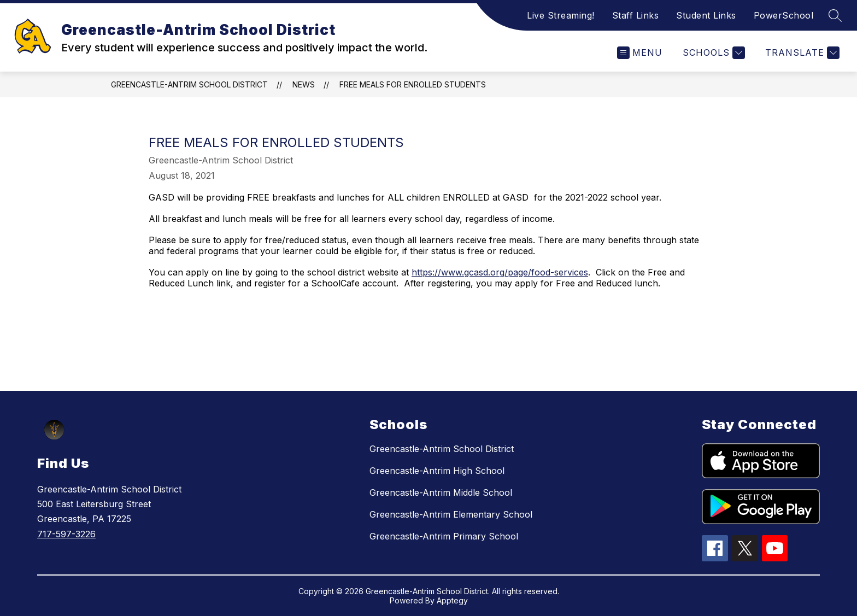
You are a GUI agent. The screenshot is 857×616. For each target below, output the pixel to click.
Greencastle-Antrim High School (437, 471)
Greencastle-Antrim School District (189, 84)
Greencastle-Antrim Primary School (444, 536)
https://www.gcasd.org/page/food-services (500, 272)
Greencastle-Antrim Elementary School (451, 514)
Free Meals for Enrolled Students (413, 84)
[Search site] (835, 15)
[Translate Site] (801, 53)
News (304, 84)
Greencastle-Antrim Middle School (441, 492)
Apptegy (452, 600)
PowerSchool (784, 15)
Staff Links (636, 15)
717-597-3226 (66, 534)
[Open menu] (640, 53)
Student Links (706, 15)
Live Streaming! (561, 15)
